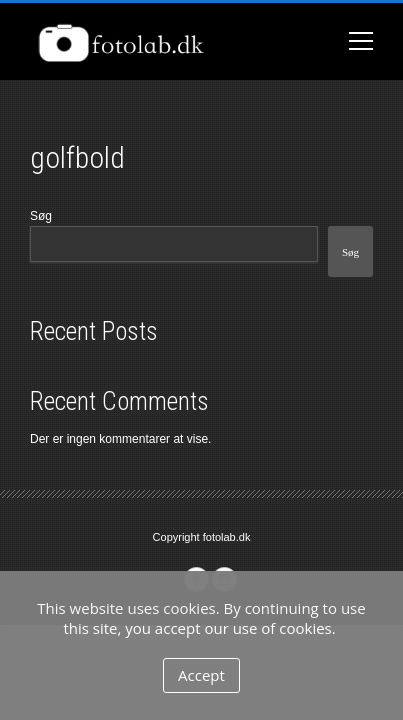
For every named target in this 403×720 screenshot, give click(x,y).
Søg (41, 216)
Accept (201, 675)
